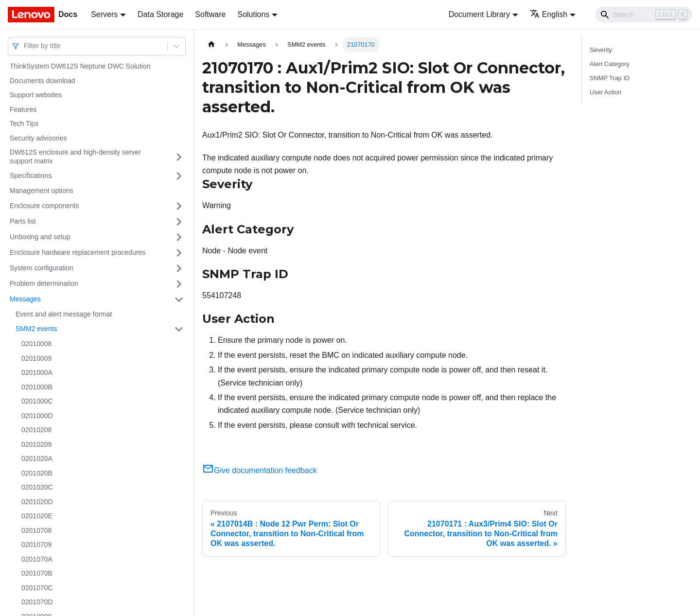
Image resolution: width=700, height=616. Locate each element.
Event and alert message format (64, 314)
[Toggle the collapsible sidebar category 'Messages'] (179, 299)
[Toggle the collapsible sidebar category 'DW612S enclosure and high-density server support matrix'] (179, 157)
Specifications (31, 176)
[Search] (644, 15)
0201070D (37, 602)
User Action (605, 92)
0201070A (37, 559)
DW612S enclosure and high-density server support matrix (75, 157)
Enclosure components (44, 206)
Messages (25, 299)
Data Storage (160, 14)
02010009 (36, 358)
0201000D (37, 416)
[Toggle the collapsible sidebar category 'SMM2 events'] (179, 329)
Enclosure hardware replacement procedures (78, 252)
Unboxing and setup (40, 237)
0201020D (37, 502)
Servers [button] (104, 14)
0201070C (37, 588)
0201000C (37, 401)
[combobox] (25, 46)
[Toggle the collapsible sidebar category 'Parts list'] (179, 222)
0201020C (37, 487)
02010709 (36, 545)
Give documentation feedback (260, 470)
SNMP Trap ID (610, 78)
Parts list (23, 221)
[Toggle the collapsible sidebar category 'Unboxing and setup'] (179, 237)
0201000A (37, 372)
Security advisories (38, 138)
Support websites (36, 95)
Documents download (43, 81)
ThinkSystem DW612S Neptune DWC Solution (80, 66)
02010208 (36, 430)
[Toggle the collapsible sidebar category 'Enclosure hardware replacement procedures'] (179, 253)
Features (23, 109)
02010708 (36, 530)
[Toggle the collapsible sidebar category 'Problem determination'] (179, 284)
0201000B (37, 387)
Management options (42, 191)
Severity (601, 50)
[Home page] (211, 44)
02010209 (36, 444)
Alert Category (610, 64)
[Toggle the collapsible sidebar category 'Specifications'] (179, 176)
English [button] (549, 14)
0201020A (37, 458)
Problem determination (44, 283)
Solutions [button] (253, 14)
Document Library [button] (479, 14)
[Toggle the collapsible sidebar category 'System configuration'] (179, 268)
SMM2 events (36, 329)
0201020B (37, 473)
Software (210, 14)
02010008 (36, 344)
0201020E (37, 516)
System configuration (42, 268)
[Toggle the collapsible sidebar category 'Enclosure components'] (179, 206)
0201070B (37, 573)
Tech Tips (24, 123)
